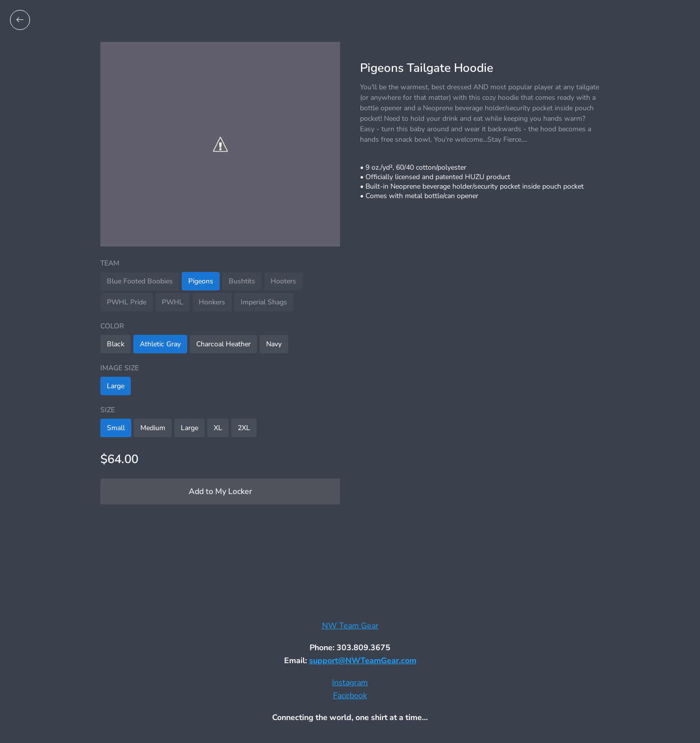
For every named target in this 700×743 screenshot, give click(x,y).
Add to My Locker (220, 492)
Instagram (350, 683)
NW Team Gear (350, 626)
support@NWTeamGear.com (363, 661)
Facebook (350, 696)
